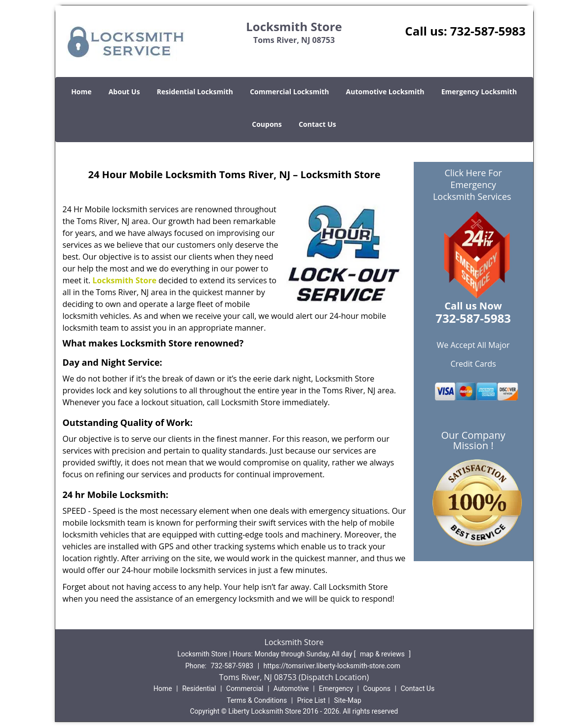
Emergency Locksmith (479, 92)
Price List (312, 700)
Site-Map (348, 700)
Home (81, 92)
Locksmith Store (124, 280)
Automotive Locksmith (385, 92)
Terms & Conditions (257, 700)
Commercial (245, 689)
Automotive (291, 689)
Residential (199, 689)
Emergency (336, 689)
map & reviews (383, 654)
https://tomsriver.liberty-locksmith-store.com (332, 666)
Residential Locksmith (195, 92)
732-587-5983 (488, 31)
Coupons (267, 124)
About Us (124, 92)
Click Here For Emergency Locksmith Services (473, 185)
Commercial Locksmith (289, 92)
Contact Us (317, 124)
